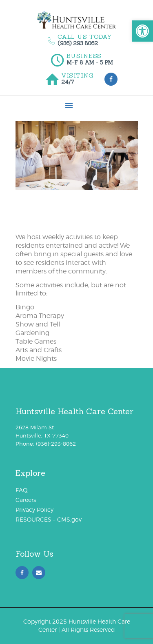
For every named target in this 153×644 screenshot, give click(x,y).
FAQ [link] (22, 490)
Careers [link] (26, 500)
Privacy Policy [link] (34, 510)
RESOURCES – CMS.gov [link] (49, 519)
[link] (142, 31)
